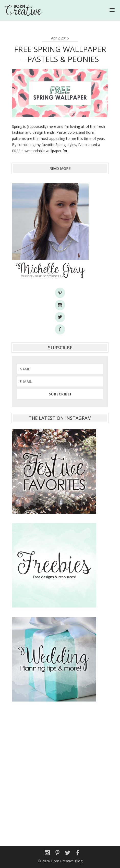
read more (60, 168)
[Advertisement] (60, 771)
